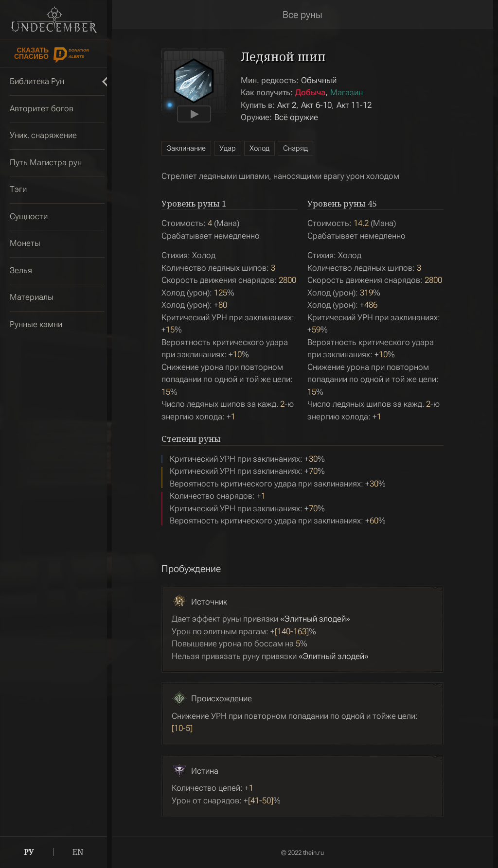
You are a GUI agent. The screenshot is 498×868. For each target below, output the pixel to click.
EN (78, 852)
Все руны (302, 15)
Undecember (54, 19)
